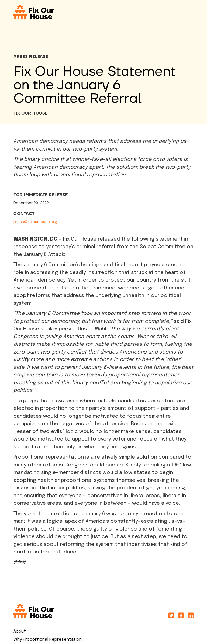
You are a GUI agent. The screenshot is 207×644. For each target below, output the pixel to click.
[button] (195, 12)
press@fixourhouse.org (35, 222)
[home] (34, 12)
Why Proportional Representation (48, 640)
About (20, 631)
